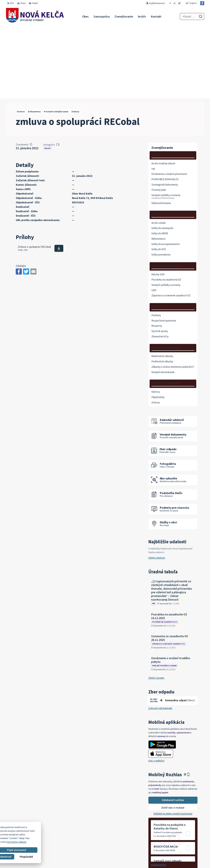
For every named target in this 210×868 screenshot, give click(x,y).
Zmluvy (48, 75)
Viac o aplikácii (156, 687)
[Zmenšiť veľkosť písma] (170, 3)
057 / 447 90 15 (186, 851)
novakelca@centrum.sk (191, 855)
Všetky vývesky (156, 604)
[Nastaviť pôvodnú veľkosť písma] (175, 3)
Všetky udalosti (157, 484)
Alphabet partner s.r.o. (46, 834)
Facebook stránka (188, 858)
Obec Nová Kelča (32, 837)
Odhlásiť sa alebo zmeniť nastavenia (173, 740)
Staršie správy (158, 791)
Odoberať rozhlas (173, 727)
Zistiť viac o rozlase (173, 734)
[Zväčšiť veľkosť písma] (179, 3)
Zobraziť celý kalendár (160, 635)
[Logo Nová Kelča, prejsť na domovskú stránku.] (35, 16)
